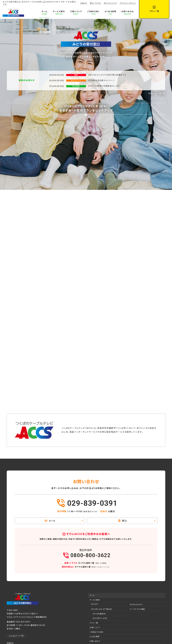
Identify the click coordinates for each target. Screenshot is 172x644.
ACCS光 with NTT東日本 (102, 609)
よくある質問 (95, 637)
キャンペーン (76, 81)
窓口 (122, 521)
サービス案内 (95, 600)
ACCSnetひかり (136, 605)
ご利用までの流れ (97, 632)
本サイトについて (110, 3)
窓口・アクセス (95, 3)
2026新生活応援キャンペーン (101, 80)
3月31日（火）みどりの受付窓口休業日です (107, 75)
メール (50, 521)
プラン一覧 (94, 623)
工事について (95, 628)
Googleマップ (16, 636)
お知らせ (84, 3)
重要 (76, 75)
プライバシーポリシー (128, 3)
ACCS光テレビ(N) (100, 618)
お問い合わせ (95, 641)
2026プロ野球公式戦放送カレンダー (105, 86)
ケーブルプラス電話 (137, 609)
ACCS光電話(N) (99, 614)
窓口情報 (76, 86)
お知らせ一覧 (157, 93)
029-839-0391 (87, 504)
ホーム (92, 595)
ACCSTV (95, 604)
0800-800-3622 (86, 554)
